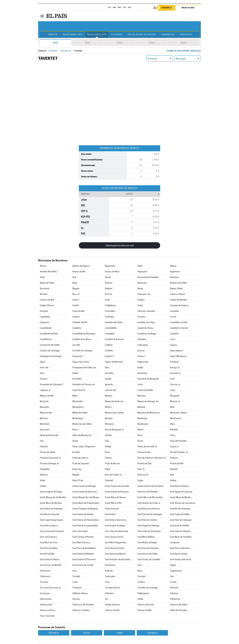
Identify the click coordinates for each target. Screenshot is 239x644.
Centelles (142, 339)
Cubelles (109, 351)
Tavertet (141, 577)
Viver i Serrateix (47, 616)
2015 (119, 43)
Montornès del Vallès (82, 424)
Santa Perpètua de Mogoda (85, 509)
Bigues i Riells (176, 289)
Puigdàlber (45, 469)
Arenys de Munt (112, 272)
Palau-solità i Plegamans (84, 447)
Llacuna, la (175, 385)
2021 (55, 43)
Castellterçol (46, 339)
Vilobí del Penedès (179, 610)
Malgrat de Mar (47, 396)
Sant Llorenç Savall (114, 537)
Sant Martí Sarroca (81, 543)
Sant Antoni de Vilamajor (51, 509)
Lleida (119, 633)
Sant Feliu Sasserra (49, 526)
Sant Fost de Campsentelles (85, 526)
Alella (140, 266)
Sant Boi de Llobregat (180, 509)
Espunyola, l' (78, 356)
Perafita (76, 452)
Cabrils (76, 300)
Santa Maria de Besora (116, 497)
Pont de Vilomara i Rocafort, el (152, 458)
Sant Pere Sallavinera (180, 548)
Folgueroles (143, 362)
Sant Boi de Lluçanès (50, 514)
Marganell (175, 396)
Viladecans (175, 599)
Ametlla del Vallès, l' (49, 272)
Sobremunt (45, 571)
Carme (173, 317)
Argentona (175, 272)
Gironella (109, 373)
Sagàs (140, 481)
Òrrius (140, 441)
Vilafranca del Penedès (83, 605)
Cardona (141, 317)
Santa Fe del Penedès (147, 492)
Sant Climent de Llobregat (150, 514)
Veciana (76, 599)
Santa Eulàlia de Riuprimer (85, 492)
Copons (173, 345)
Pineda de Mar (144, 452)
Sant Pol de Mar (47, 554)
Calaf (107, 300)
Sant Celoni (110, 514)
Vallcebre (109, 593)
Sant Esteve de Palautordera (86, 520)
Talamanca (45, 577)
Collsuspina (143, 345)
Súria (140, 571)
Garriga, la (175, 368)
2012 (152, 43)
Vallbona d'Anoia (80, 593)
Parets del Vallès (48, 452)
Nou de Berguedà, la (114, 430)
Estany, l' (141, 356)
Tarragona (152, 633)
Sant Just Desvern (48, 537)
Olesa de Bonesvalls (49, 435)
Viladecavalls (46, 605)
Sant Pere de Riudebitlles (84, 548)
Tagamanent (176, 571)
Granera (44, 379)
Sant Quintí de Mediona (83, 554)
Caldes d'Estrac (47, 306)
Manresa (141, 396)
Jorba (140, 385)
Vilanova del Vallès (179, 605)
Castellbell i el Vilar (179, 322)
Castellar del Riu (80, 322)
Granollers (77, 379)
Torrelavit (77, 588)
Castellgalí (110, 334)
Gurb (172, 379)
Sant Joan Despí (80, 531)
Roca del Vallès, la (113, 475)
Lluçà (173, 390)
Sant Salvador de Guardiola (118, 560)
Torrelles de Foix (113, 588)
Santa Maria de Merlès (180, 497)
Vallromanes (46, 599)
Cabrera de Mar (47, 300)
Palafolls (44, 447)
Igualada (109, 385)
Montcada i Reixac (179, 413)
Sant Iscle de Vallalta (180, 526)
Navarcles (45, 430)
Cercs (173, 339)
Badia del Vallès (47, 283)
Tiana (75, 582)
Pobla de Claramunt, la (50, 458)
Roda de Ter (143, 475)
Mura (172, 424)
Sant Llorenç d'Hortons (83, 537)
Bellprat (109, 289)
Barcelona (45, 289)
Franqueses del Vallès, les (84, 368)
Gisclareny (142, 373)
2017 (87, 43)
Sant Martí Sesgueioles (116, 543)
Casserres (45, 322)
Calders (141, 300)
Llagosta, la (45, 390)
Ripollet (76, 475)
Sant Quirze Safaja (179, 554)
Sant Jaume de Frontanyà (52, 531)
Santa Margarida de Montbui (53, 497)
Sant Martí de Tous (49, 543)
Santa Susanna (112, 509)
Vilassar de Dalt (112, 610)
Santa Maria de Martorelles (150, 497)
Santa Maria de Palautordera (86, 503)
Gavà (42, 373)
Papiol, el (174, 447)
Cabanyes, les (144, 294)
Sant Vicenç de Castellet (149, 560)
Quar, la (141, 469)
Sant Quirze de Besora (115, 554)
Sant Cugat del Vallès (180, 514)
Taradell (76, 577)
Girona (87, 633)
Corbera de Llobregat (50, 351)
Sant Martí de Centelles (181, 537)
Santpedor (175, 543)
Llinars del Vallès (145, 390)
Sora (75, 571)
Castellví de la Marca (82, 339)
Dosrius (141, 351)
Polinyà (108, 458)
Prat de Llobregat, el (49, 464)
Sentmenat (110, 565)
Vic (106, 599)
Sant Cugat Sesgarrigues (51, 520)
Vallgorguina (143, 593)
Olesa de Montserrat (82, 435)
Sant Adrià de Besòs (179, 486)
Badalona (174, 277)
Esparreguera (176, 351)
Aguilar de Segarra (81, 266)
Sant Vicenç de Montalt (51, 565)
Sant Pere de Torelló (114, 548)
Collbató (109, 345)
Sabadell (109, 481)
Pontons (174, 458)
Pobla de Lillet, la (80, 458)
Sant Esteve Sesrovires (116, 520)
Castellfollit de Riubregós (84, 334)
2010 (183, 43)
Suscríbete (167, 8)
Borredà (44, 294)
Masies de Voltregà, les (148, 402)
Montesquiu (78, 418)
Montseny (109, 424)
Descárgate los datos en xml (120, 246)
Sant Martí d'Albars (146, 537)
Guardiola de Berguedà (148, 379)
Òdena (140, 430)
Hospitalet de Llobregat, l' (52, 385)
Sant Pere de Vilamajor (148, 548)
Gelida (75, 373)
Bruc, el (76, 294)
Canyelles (174, 311)
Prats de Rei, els (112, 464)
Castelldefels (111, 328)
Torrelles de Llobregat (148, 588)
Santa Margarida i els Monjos (86, 497)
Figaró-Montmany (178, 356)
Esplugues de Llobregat (51, 356)
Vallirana (174, 593)
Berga (140, 289)
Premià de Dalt (144, 464)
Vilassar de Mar (145, 610)
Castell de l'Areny (145, 328)
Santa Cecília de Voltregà (84, 486)
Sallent (43, 486)
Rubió (42, 481)
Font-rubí (44, 368)
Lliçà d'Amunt (79, 390)
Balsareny (142, 283)
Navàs (75, 430)
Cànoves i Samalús (146, 311)
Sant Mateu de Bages (147, 543)
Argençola (142, 272)
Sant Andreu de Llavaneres (183, 503)
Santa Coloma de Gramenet (150, 486)
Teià (172, 577)
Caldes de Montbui (179, 300)
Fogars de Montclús (114, 362)
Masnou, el (175, 402)
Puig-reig (77, 469)
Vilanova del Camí (146, 605)
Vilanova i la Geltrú (81, 610)
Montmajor (142, 418)
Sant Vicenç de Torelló (83, 565)
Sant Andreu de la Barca (149, 503)
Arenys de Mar (79, 272)
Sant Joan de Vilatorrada (117, 531)
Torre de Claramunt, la (50, 588)
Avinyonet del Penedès (148, 277)
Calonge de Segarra (179, 306)
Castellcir (77, 328)
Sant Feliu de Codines (147, 520)
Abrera (43, 266)
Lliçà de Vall (110, 390)
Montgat (109, 418)
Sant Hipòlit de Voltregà (148, 526)
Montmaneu (176, 418)
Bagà (75, 283)
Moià (172, 407)
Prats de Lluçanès (81, 464)
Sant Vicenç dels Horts (181, 560)
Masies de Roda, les (114, 402)
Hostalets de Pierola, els (84, 385)
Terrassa (44, 582)
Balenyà (109, 283)
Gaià (107, 368)
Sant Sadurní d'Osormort (84, 560)
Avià (74, 277)
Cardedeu (109, 317)
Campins (44, 311)
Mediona (141, 407)
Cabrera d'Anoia (177, 294)
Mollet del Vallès (80, 413)
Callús (140, 306)
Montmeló (44, 424)
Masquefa (44, 407)
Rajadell (174, 469)
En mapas (117, 35)
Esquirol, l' (110, 356)
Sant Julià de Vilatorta (180, 531)
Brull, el (108, 294)
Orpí (107, 441)
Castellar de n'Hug (146, 322)
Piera (107, 452)
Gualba (108, 379)
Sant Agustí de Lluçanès (181, 492)
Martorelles (78, 402)
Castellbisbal (46, 328)
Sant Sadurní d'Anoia (50, 560)
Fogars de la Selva (81, 362)
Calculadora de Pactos (142, 35)
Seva (140, 565)
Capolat (76, 317)
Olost (140, 435)
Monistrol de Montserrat (149, 413)
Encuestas (187, 35)
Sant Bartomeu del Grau (149, 509)
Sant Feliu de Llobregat (181, 520)
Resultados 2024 (72, 35)
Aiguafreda (110, 266)
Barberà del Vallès (178, 283)
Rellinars (44, 475)
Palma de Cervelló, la (147, 447)
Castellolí (174, 334)
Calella (76, 306)
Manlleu (109, 396)
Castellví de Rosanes (114, 339)
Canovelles (110, 311)
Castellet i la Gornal (179, 328)
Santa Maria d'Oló (113, 503)
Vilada (140, 599)
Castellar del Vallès (114, 322)
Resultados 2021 (97, 35)
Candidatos (168, 35)
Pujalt (108, 469)
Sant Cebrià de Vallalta (83, 514)
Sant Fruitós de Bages (115, 526)
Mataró (108, 407)
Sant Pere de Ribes (49, 548)
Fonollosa (174, 362)
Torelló (173, 582)
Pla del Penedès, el (179, 452)
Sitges (173, 565)
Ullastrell (174, 588)
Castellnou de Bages (147, 334)
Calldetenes (110, 306)
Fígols (42, 362)
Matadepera (78, 407)
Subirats (109, 571)
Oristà (75, 441)
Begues (76, 289)
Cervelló (76, 345)
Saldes (173, 481)
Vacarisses (45, 593)
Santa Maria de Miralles (51, 503)
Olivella (108, 435)
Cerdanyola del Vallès (50, 345)
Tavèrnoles (110, 577)
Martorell (44, 402)
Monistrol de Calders (114, 413)
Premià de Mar (177, 464)
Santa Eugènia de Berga (51, 492)
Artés (42, 277)
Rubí (172, 475)
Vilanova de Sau (47, 610)
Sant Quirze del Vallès (148, 554)
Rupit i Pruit (78, 481)
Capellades (45, 317)
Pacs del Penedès (178, 441)
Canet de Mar (79, 311)
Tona (107, 582)
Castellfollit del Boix (49, 334)
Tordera (141, 582)
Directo (52, 35)
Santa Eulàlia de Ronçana (117, 492)
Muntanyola (143, 424)
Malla (75, 396)
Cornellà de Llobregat (82, 351)
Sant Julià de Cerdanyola (149, 531)
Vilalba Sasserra (113, 605)
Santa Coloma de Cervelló (117, 486)
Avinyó (108, 277)
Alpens (173, 266)
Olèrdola (174, 430)
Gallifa (140, 368)
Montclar (44, 418)
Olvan (173, 435)
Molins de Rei (46, 413)
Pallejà (108, 447)
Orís (42, 441)
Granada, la (175, 373)
